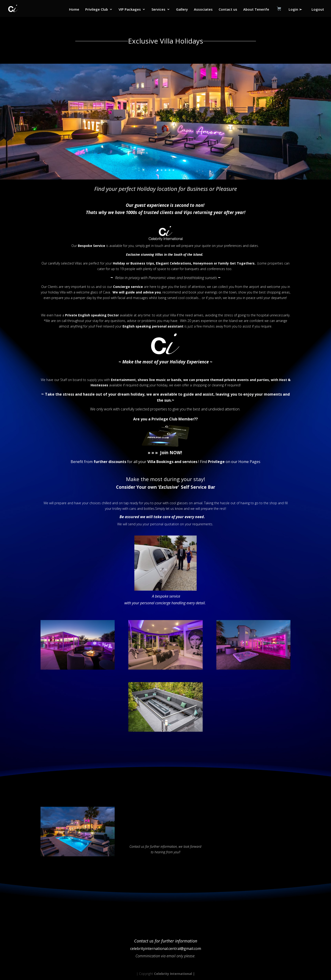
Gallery (182, 10)
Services (158, 10)
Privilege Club (97, 10)
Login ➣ (295, 10)
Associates (203, 10)
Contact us (228, 10)
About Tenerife (256, 10)
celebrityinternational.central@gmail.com (166, 948)
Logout (318, 10)
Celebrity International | (174, 974)
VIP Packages (130, 10)
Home (74, 10)
